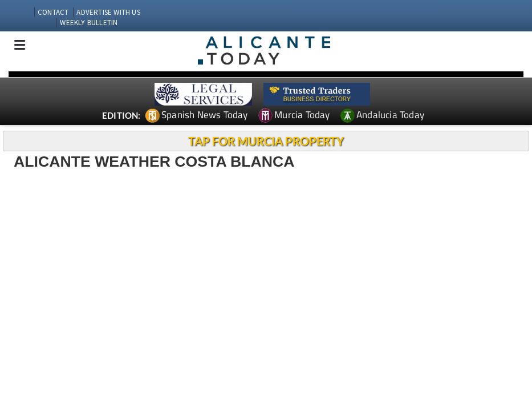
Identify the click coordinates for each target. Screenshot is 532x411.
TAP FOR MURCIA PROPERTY (266, 141)
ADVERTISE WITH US (108, 12)
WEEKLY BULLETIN (89, 23)
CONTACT (53, 12)
